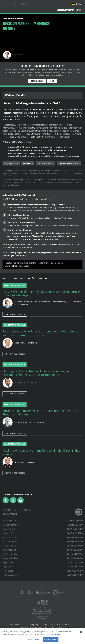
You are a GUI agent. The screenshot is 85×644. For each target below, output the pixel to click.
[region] (42, 636)
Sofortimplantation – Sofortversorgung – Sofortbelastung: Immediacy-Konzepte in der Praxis (40, 333)
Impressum (48, 625)
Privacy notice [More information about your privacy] (56, 634)
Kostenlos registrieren (15, 314)
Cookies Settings (58, 628)
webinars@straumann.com (17, 266)
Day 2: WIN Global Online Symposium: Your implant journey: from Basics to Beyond (42, 294)
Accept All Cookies (51, 639)
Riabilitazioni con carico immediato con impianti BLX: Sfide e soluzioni (41, 452)
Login (52, 81)
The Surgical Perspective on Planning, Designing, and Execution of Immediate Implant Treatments (37, 373)
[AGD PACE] (42, 603)
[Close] (81, 632)
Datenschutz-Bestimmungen (29, 628)
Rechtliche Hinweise (64, 625)
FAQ (47, 628)
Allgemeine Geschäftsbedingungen (25, 625)
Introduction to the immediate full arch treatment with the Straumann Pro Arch (41, 413)
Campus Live (7, 4)
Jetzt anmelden (37, 81)
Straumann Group (21, 4)
